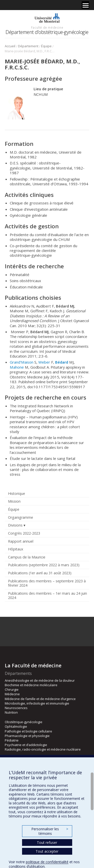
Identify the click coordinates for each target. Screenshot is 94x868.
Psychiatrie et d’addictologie (26, 745)
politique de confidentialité (47, 862)
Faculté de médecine (47, 27)
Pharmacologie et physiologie (27, 736)
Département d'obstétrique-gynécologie (47, 32)
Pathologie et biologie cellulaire (28, 731)
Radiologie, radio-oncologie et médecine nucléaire (43, 749)
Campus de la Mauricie (27, 557)
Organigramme (21, 517)
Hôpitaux (16, 549)
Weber (44, 362)
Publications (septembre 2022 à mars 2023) (44, 565)
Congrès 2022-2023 (24, 533)
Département (28, 46)
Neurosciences (16, 708)
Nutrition (11, 712)
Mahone (17, 367)
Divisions (15, 525)
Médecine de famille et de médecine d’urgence (40, 699)
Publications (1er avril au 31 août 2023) (40, 573)
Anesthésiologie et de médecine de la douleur (40, 680)
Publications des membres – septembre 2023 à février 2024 (47, 583)
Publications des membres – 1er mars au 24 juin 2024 (48, 595)
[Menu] (85, 5)
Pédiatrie (12, 740)
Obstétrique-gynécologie (24, 722)
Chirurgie (12, 689)
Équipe (46, 46)
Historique (17, 493)
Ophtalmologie (16, 726)
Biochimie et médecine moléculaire (31, 685)
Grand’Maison (22, 362)
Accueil (10, 46)
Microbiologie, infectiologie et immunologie (37, 703)
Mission (14, 501)
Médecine (12, 694)
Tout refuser (47, 842)
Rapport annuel (21, 541)
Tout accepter (47, 851)
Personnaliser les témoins (50, 831)
